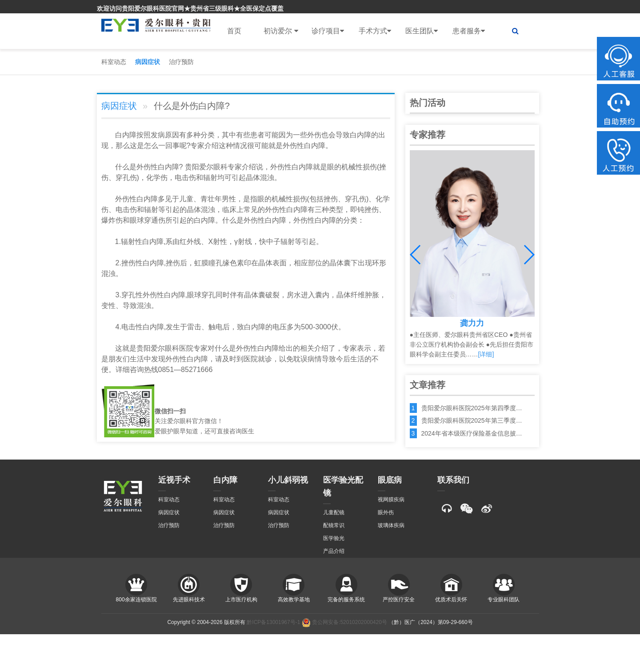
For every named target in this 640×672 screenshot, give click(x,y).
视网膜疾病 (391, 500)
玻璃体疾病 (391, 525)
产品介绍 (334, 551)
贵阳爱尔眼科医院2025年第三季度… (472, 420)
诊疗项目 (328, 31)
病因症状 (148, 62)
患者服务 (469, 31)
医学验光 (334, 538)
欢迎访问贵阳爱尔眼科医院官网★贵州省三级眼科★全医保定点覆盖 (190, 8)
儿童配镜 (334, 512)
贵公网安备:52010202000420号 (344, 622)
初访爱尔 (281, 31)
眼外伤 (386, 512)
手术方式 (375, 31)
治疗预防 (181, 62)
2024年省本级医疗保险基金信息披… (472, 433)
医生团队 (422, 31)
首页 (234, 31)
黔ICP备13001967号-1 (273, 622)
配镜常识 (334, 525)
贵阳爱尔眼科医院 (165, 348)
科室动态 (114, 62)
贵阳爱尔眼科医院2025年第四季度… (472, 408)
